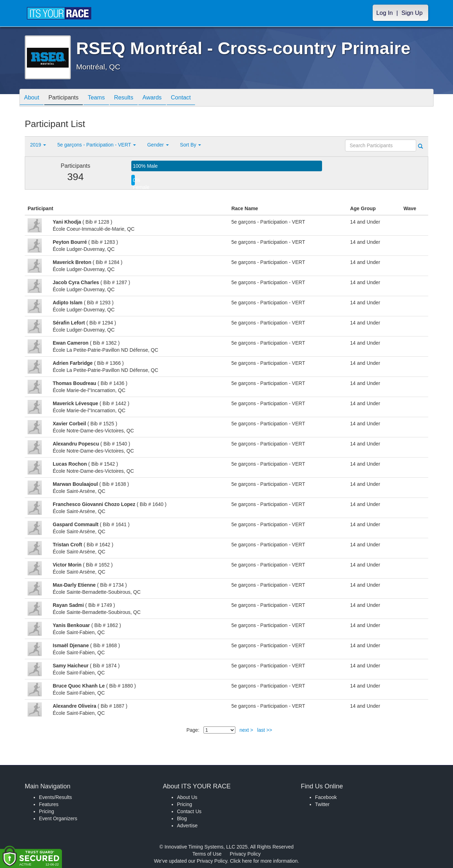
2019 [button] (38, 145)
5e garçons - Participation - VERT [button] (97, 145)
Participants (68, 98)
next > (246, 730)
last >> (265, 730)
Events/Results (55, 797)
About (33, 98)
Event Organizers (58, 818)
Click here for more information (264, 861)
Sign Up (412, 13)
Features (49, 804)
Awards (164, 98)
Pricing (47, 811)
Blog (182, 818)
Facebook (326, 797)
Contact (196, 98)
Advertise (187, 826)
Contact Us (189, 811)
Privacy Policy (245, 854)
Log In (385, 13)
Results (133, 98)
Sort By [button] (191, 145)
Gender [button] (158, 145)
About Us (187, 797)
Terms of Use (207, 854)
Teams (103, 98)
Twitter (322, 804)
